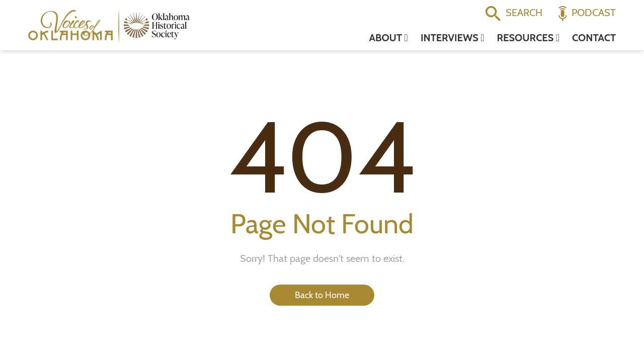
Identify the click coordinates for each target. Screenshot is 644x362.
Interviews (453, 38)
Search (514, 14)
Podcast (587, 14)
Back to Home (322, 295)
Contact (594, 38)
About (388, 38)
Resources (529, 38)
